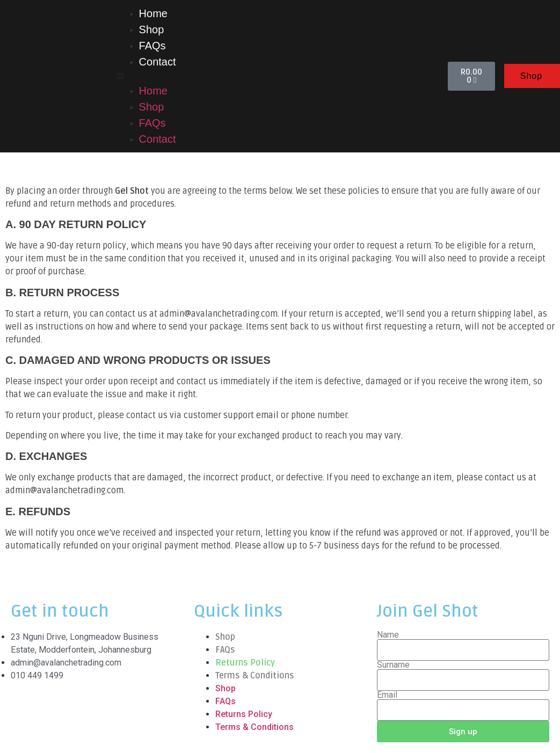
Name (388, 635)
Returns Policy (245, 663)
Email (387, 695)
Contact (158, 62)
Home (153, 13)
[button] (278, 76)
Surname (393, 665)
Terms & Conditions (255, 676)
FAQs (152, 46)
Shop (152, 30)
